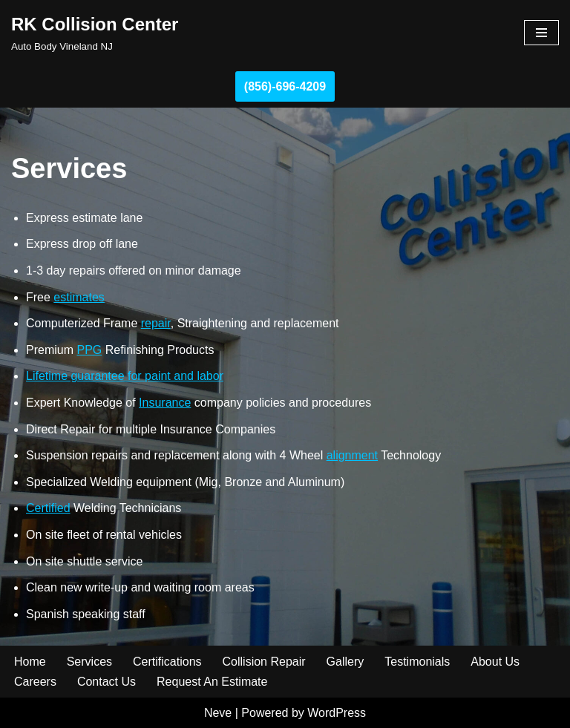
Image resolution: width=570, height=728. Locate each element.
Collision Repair (264, 662)
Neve (218, 713)
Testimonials (417, 662)
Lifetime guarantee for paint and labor (125, 376)
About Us (495, 662)
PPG (89, 350)
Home (30, 662)
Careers (35, 682)
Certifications (167, 662)
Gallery (345, 662)
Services (89, 662)
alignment (352, 455)
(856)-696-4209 (285, 86)
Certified (48, 508)
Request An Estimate (212, 682)
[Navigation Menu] (541, 33)
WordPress (337, 713)
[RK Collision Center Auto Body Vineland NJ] (95, 33)
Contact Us (107, 682)
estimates (79, 297)
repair (156, 323)
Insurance (165, 403)
